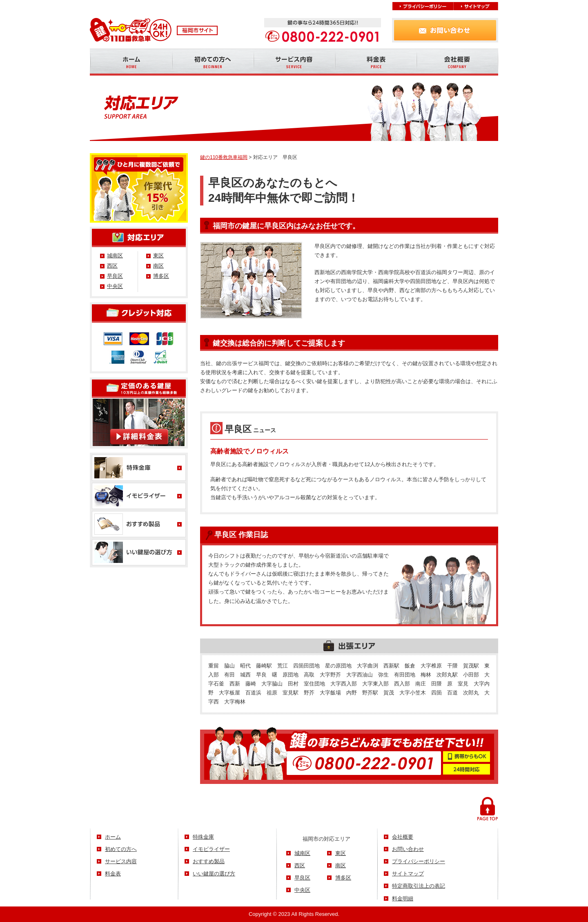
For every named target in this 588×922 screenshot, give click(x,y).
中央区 (115, 286)
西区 (112, 266)
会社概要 (403, 837)
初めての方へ (121, 849)
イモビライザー (211, 849)
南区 (158, 266)
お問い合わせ (408, 849)
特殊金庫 (203, 837)
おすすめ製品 (209, 861)
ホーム (113, 837)
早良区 (115, 276)
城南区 (115, 256)
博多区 (161, 276)
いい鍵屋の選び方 (214, 874)
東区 (158, 256)
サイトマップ (408, 874)
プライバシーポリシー (419, 861)
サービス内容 (121, 861)
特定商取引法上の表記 (419, 886)
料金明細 (403, 899)
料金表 (113, 874)
